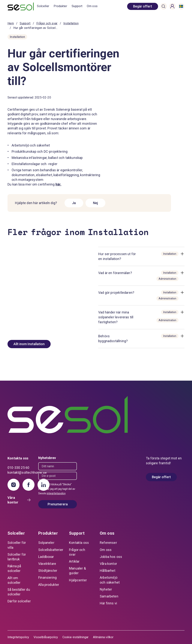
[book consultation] (143, 6)
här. (58, 184)
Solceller (43, 6)
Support (77, 6)
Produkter (60, 6)
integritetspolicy (56, 493)
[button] (163, 6)
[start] (22, 6)
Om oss (92, 6)
